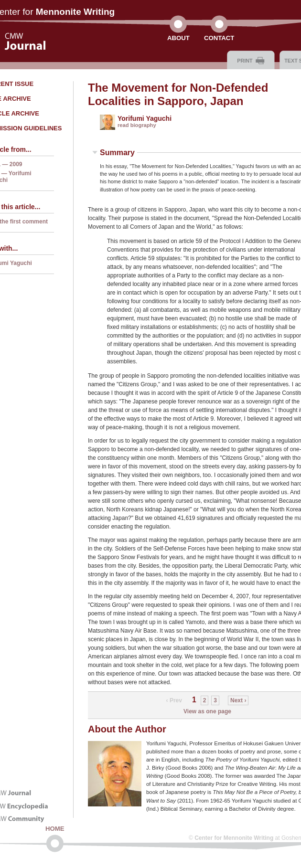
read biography (137, 125)
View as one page (207, 711)
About (178, 38)
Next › (238, 700)
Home (55, 829)
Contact (219, 38)
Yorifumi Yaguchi (145, 118)
